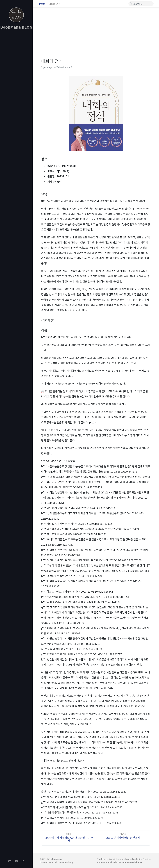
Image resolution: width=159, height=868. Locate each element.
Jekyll (54, 862)
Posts (42, 4)
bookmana (57, 859)
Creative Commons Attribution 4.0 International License (124, 861)
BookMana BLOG (16, 27)
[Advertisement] (16, 81)
